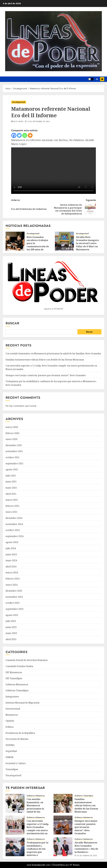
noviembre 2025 (14, 451)
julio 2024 (11, 548)
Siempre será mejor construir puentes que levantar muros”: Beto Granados (46, 375)
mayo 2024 (11, 560)
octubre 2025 (13, 457)
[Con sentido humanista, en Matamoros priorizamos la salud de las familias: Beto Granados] (15, 803)
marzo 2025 (12, 500)
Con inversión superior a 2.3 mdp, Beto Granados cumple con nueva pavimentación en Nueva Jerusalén (38, 829)
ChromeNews (58, 865)
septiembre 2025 (14, 463)
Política (10, 727)
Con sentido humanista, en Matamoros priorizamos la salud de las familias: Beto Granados (53, 353)
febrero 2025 (12, 506)
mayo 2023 (11, 633)
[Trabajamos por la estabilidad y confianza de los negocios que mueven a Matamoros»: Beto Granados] (15, 847)
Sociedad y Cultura (16, 763)
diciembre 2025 (14, 445)
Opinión (10, 721)
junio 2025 (11, 482)
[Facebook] (14, 135)
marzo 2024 (12, 573)
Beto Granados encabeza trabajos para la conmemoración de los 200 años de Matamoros (38, 245)
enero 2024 (11, 585)
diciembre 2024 (14, 518)
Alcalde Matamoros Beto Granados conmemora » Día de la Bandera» (86, 847)
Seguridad (11, 751)
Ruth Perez (18, 122)
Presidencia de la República (20, 733)
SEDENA (10, 745)
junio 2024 (11, 554)
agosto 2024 (12, 542)
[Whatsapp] (25, 135)
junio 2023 (11, 627)
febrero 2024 (12, 579)
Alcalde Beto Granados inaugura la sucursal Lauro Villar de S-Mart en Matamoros (87, 243)
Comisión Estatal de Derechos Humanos (27, 660)
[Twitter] (19, 135)
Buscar (12, 323)
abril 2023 (11, 639)
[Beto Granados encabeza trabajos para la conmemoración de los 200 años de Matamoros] (15, 241)
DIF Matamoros (14, 672)
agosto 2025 (12, 469)
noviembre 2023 (14, 597)
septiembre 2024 (14, 536)
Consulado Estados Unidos (19, 666)
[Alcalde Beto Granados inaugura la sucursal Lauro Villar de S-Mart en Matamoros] (64, 241)
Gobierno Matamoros (17, 684)
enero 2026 (11, 439)
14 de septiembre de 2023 (38, 122)
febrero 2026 (12, 433)
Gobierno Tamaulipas (17, 690)
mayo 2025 (11, 488)
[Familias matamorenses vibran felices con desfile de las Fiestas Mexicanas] (63, 803)
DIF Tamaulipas (14, 678)
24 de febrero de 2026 (87, 856)
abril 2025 (11, 494)
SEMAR (9, 757)
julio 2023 (11, 621)
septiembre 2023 (14, 609)
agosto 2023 (12, 615)
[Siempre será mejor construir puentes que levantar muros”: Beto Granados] (63, 825)
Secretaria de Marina (17, 739)
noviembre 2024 (14, 524)
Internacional (13, 709)
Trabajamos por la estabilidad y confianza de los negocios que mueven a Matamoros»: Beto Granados (37, 852)
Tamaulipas (12, 769)
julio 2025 (11, 476)
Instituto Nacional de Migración (23, 703)
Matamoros (12, 715)
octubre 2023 (13, 603)
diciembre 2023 (14, 591)
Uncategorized (19, 102)
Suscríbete (102, 79)
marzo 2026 (12, 427)
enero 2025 (11, 512)
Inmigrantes (12, 697)
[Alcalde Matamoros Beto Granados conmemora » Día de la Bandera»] (63, 847)
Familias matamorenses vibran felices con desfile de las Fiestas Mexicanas (45, 360)
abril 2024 (11, 567)
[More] (30, 135)
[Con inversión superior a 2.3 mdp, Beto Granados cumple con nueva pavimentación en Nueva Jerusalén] (15, 825)
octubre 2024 (13, 530)
